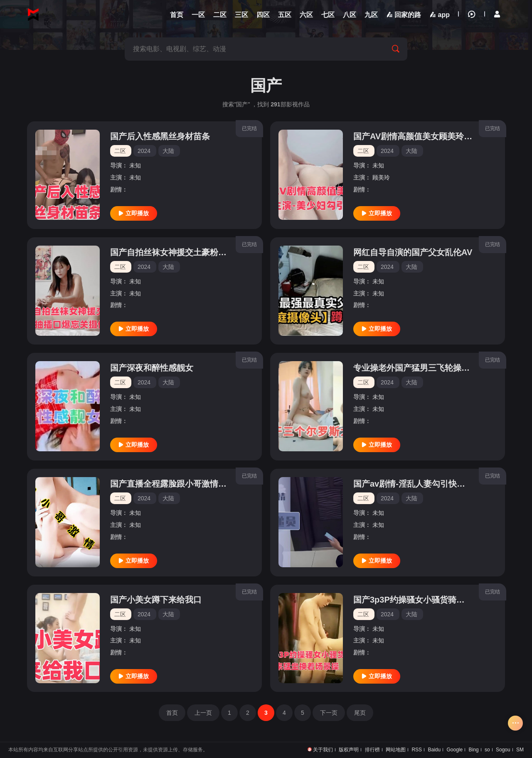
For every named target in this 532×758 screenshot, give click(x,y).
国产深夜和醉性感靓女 (152, 368)
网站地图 (396, 750)
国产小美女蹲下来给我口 (156, 600)
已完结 (249, 128)
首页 (172, 713)
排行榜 (372, 750)
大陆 (168, 151)
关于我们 (323, 750)
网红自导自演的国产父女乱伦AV (413, 252)
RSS (417, 750)
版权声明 (349, 750)
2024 (144, 151)
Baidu (434, 750)
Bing (474, 750)
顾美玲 (381, 177)
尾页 (360, 713)
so (487, 750)
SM (520, 750)
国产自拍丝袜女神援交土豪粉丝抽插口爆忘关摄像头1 (208, 252)
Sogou (503, 750)
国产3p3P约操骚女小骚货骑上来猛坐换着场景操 (442, 600)
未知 (135, 165)
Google (455, 750)
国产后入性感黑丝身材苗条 (160, 136)
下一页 (329, 713)
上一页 (203, 713)
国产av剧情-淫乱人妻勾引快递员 (413, 484)
